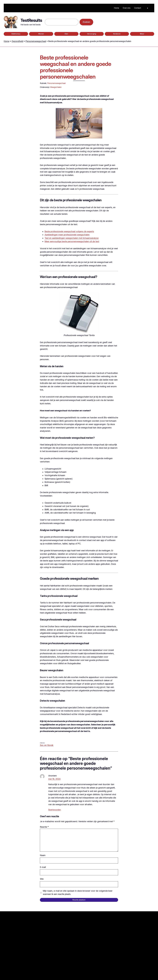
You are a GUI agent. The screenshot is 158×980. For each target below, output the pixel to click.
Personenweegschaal (36, 41)
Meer (142, 34)
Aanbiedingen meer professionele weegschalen (67, 235)
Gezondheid (17, 41)
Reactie (44, 827)
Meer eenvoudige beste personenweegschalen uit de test (72, 241)
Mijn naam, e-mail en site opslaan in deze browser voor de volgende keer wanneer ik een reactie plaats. (78, 893)
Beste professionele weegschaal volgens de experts (69, 231)
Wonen (41, 34)
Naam (43, 855)
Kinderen (117, 34)
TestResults (31, 20)
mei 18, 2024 (54, 779)
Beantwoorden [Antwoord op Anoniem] (55, 810)
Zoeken (86, 22)
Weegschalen (56, 87)
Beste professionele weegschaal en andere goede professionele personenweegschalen (76, 67)
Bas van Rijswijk (47, 745)
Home (7, 41)
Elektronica (16, 34)
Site (42, 879)
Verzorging (92, 34)
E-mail (43, 867)
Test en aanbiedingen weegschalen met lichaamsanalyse (72, 238)
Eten (66, 34)
